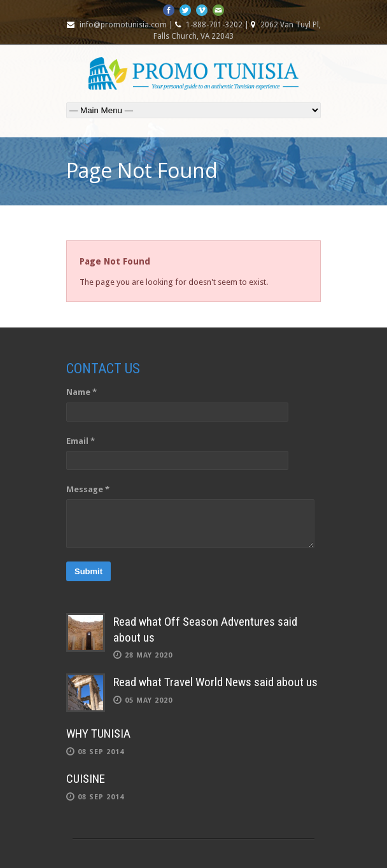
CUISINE (86, 779)
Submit (88, 571)
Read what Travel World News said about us (215, 682)
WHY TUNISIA (98, 734)
